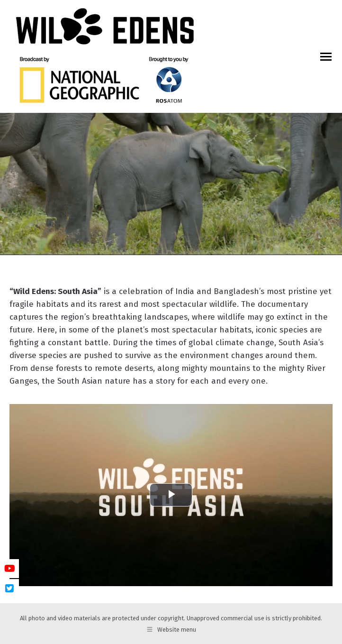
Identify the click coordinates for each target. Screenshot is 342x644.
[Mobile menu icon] (326, 57)
